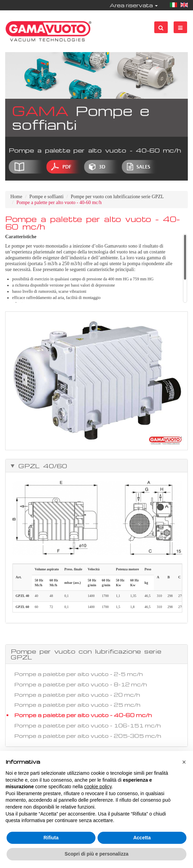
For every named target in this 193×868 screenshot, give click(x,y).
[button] (184, 762)
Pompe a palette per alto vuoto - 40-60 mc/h (83, 715)
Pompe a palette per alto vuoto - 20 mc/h (77, 695)
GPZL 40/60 (41, 466)
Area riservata (134, 5)
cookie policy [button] (98, 787)
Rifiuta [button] (51, 838)
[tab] (96, 466)
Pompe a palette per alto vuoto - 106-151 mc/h (88, 725)
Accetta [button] (142, 838)
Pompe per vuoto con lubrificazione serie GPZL (117, 197)
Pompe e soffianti (47, 197)
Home (16, 197)
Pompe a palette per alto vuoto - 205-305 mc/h (88, 736)
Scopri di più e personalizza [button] (96, 854)
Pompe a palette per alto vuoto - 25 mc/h (77, 705)
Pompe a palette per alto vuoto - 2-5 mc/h (79, 674)
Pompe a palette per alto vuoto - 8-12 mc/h (81, 684)
